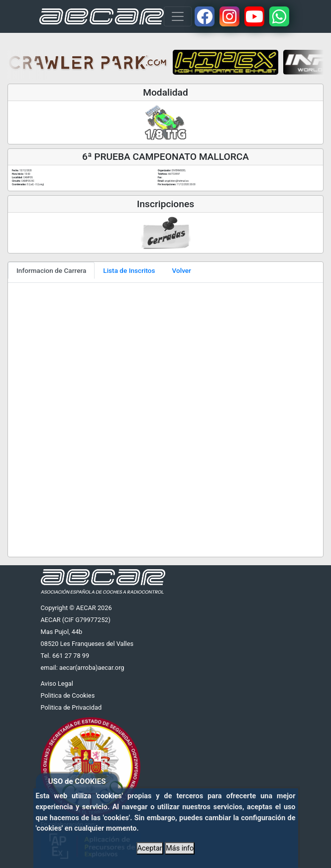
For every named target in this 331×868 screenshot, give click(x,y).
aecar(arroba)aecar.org (92, 668)
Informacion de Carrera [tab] (51, 270)
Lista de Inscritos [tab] (129, 270)
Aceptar (150, 848)
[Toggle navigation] (178, 16)
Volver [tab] (182, 270)
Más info (180, 848)
